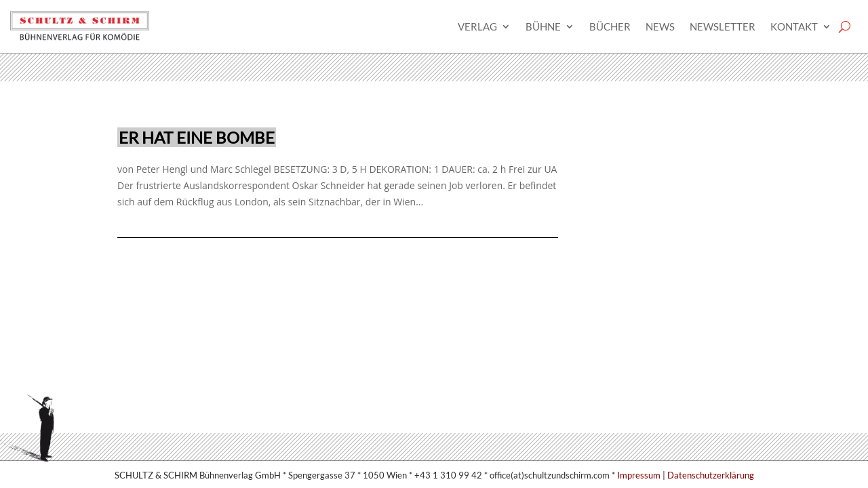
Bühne (543, 26)
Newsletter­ (723, 26)
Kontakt (794, 26)
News (660, 26)
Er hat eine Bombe (197, 137)
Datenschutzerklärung (711, 475)
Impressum (639, 475)
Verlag (477, 26)
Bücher (610, 26)
